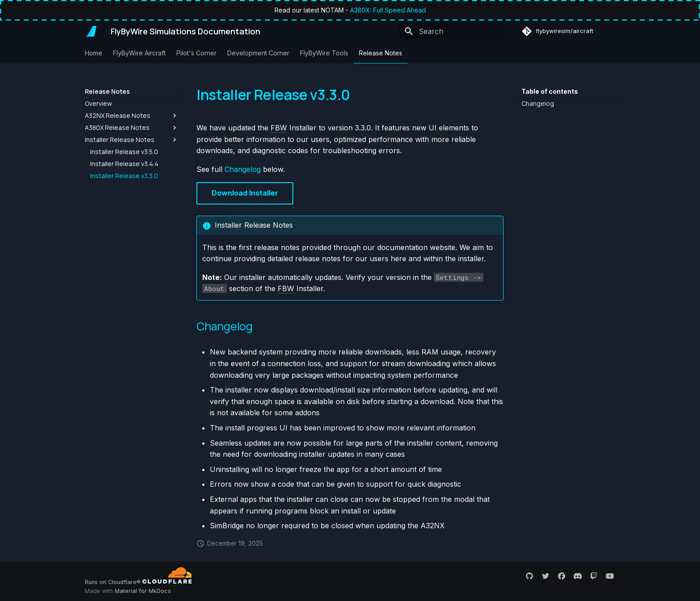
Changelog (243, 169)
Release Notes (381, 53)
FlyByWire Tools (324, 53)
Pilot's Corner (196, 53)
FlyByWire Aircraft (139, 53)
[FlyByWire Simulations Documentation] (91, 31)
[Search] (451, 31)
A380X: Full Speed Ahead (388, 10)
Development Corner (258, 53)
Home (94, 53)
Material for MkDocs (143, 591)
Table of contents (550, 91)
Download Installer (245, 193)
